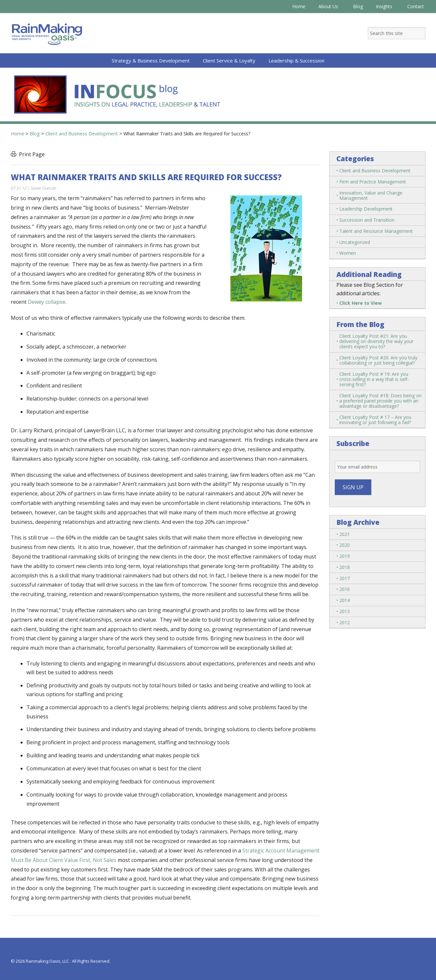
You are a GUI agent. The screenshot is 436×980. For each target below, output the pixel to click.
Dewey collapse (47, 302)
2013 (345, 611)
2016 (345, 589)
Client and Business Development (375, 171)
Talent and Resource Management (376, 231)
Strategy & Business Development (151, 60)
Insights (385, 6)
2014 (345, 600)
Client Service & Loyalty (229, 60)
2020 (345, 545)
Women (348, 253)
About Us (329, 6)
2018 (345, 567)
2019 (345, 556)
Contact (416, 6)
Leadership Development (366, 209)
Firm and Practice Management (373, 182)
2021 (345, 534)
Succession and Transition (367, 220)
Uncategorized (355, 242)
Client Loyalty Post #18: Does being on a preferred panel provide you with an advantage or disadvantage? (380, 401)
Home (299, 6)
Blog (358, 6)
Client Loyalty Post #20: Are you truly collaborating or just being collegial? (378, 360)
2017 (345, 578)
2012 (345, 622)
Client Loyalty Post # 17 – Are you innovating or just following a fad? (375, 420)
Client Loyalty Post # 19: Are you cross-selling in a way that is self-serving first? (374, 379)
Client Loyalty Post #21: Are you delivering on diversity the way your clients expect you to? (376, 341)
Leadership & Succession (296, 60)
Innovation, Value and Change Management (371, 195)
